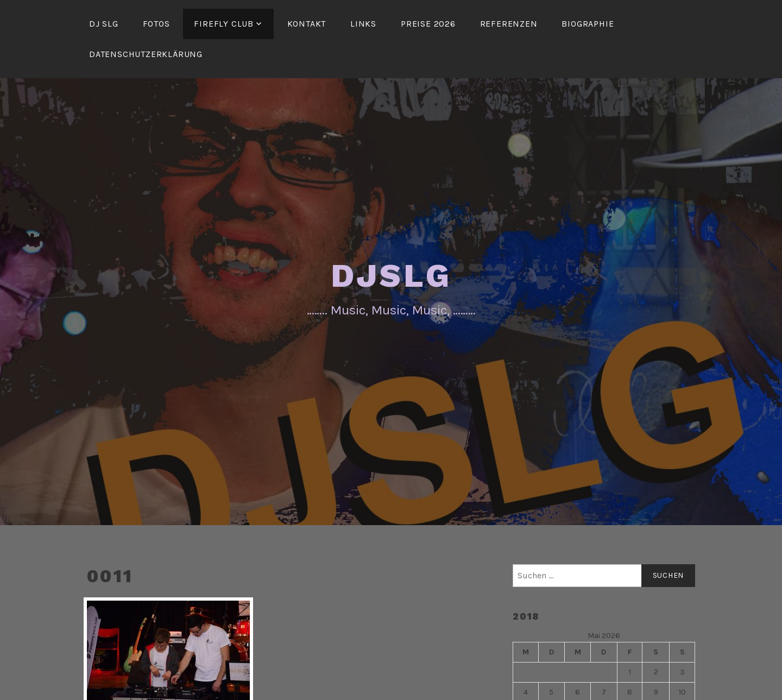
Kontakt (307, 24)
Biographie (588, 24)
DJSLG (391, 276)
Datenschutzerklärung (146, 54)
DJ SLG (104, 24)
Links (363, 24)
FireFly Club (224, 24)
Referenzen (509, 24)
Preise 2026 (428, 24)
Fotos (156, 24)
